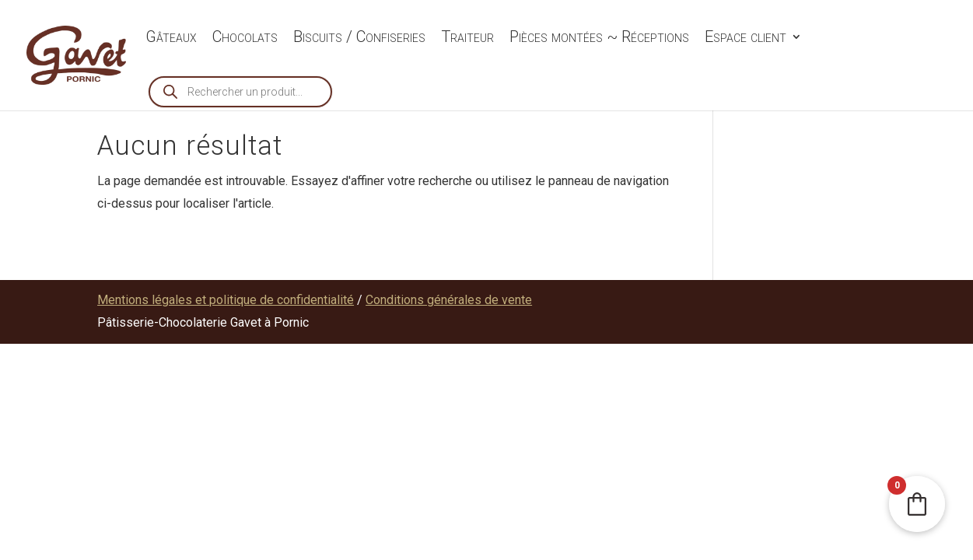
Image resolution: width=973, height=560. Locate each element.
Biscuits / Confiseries (359, 38)
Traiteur (467, 38)
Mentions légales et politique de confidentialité (226, 300)
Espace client (745, 38)
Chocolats (245, 38)
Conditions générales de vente (449, 300)
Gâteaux (171, 38)
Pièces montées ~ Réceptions (599, 38)
